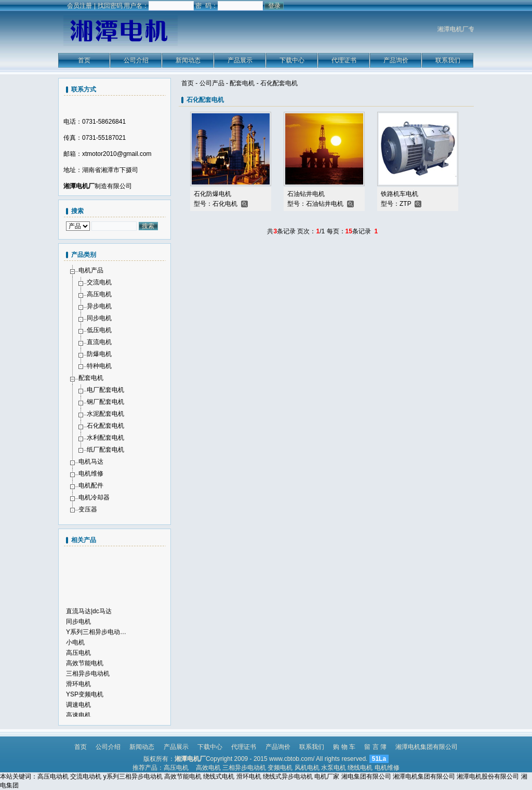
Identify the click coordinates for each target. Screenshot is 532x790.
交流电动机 (86, 776)
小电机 (75, 646)
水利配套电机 (105, 438)
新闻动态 (188, 60)
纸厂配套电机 (105, 450)
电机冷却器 (94, 497)
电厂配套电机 (105, 390)
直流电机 (99, 342)
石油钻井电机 (306, 194)
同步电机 (99, 318)
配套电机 (242, 83)
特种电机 (99, 366)
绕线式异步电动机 (288, 776)
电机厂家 (327, 776)
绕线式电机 (219, 776)
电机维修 (91, 473)
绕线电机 (360, 768)
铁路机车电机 (400, 194)
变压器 (88, 509)
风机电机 (307, 768)
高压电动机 (53, 776)
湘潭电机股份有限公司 (488, 776)
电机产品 (91, 270)
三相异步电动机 (88, 677)
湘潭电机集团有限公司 (427, 747)
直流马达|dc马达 (89, 614)
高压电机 (99, 294)
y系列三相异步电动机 (133, 776)
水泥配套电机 (105, 414)
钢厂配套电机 (105, 402)
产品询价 (396, 60)
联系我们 (448, 60)
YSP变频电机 (85, 697)
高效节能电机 (85, 666)
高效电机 (208, 768)
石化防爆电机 (212, 194)
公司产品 (212, 83)
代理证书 (344, 60)
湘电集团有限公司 (366, 776)
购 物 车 (344, 747)
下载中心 (292, 60)
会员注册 (79, 6)
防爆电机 (99, 354)
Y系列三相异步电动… (96, 635)
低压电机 (99, 330)
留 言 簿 (375, 747)
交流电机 (99, 282)
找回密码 (110, 6)
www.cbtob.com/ (292, 759)
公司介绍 (136, 60)
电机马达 (91, 462)
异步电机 (99, 306)
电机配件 (91, 485)
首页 (84, 60)
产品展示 (240, 60)
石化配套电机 (279, 83)
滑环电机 (78, 687)
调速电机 (78, 708)
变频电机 (280, 768)
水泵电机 (334, 768)
